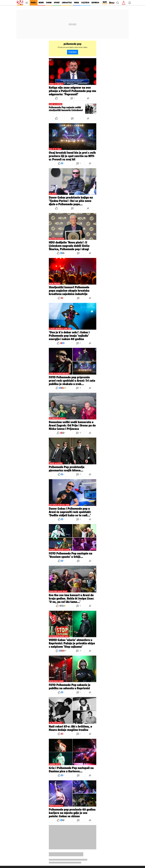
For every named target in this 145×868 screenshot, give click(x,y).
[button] (118, 3)
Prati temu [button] (73, 52)
